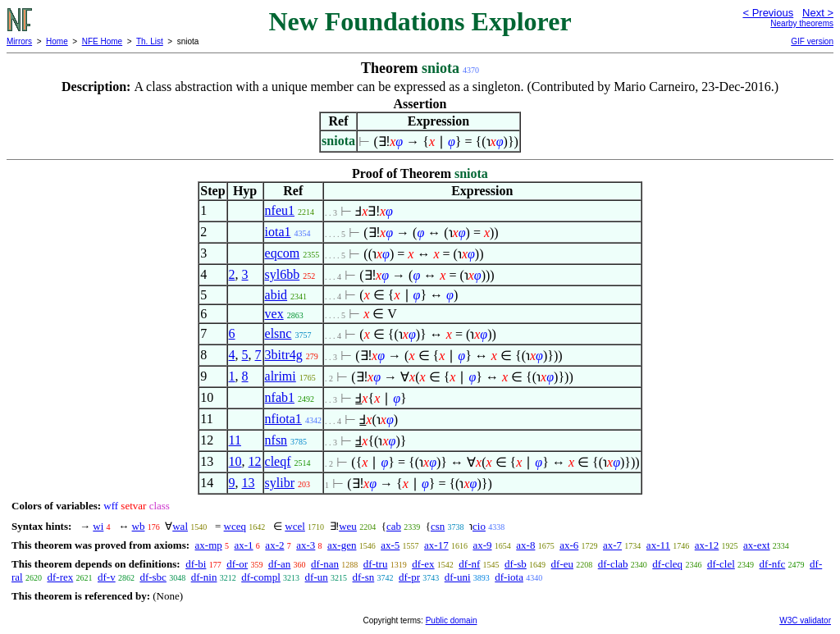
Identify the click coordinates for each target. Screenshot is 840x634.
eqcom (283, 253)
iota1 (278, 232)
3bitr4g (284, 355)
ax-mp (209, 545)
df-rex (60, 577)
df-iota (509, 577)
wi (98, 526)
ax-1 (244, 545)
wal (180, 526)
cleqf (278, 461)
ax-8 (525, 545)
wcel (295, 526)
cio (479, 526)
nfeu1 (280, 210)
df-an (279, 564)
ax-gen (342, 545)
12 (255, 461)
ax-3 (306, 545)
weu (348, 526)
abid (276, 295)
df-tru (376, 564)
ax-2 (274, 545)
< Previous (768, 13)
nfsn (276, 440)
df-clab (613, 564)
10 (235, 461)
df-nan (325, 564)
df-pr (409, 577)
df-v (107, 577)
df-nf (469, 564)
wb (139, 526)
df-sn (364, 577)
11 (235, 440)
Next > (818, 13)
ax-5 (390, 545)
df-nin (204, 577)
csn (438, 526)
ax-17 (436, 545)
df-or (237, 564)
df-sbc (153, 577)
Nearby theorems (802, 23)
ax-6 (569, 545)
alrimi (281, 376)
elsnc (278, 333)
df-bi (196, 564)
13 (249, 483)
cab (394, 526)
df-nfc (773, 564)
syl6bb (283, 274)
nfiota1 (283, 419)
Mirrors (19, 41)
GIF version (812, 41)
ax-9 (482, 545)
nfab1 (280, 397)
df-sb (516, 564)
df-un (317, 577)
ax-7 (612, 545)
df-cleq (667, 564)
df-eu (562, 564)
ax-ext (756, 545)
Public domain (452, 620)
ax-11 (658, 545)
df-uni (458, 577)
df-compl (261, 577)
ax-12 (707, 545)
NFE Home (102, 41)
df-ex (423, 564)
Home (57, 41)
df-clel (721, 564)
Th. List (150, 41)
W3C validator (805, 620)
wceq (235, 526)
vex (274, 314)
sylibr (280, 483)
